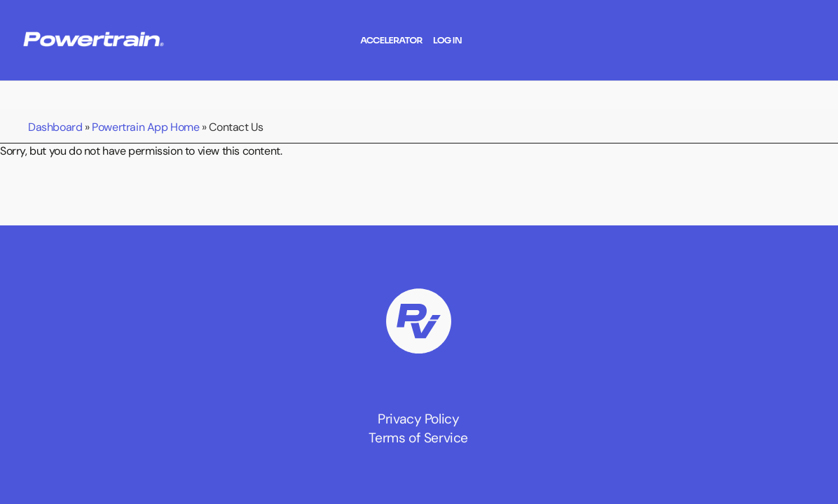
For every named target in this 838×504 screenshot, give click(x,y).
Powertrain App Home (145, 126)
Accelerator (391, 41)
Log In (447, 41)
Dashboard (55, 126)
